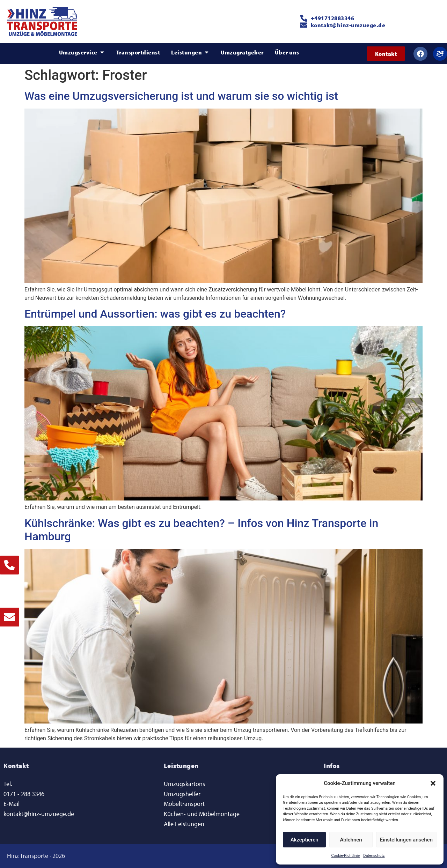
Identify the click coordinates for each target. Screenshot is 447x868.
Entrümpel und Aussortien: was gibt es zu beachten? (155, 314)
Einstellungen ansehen (406, 840)
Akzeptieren (305, 840)
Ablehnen (351, 840)
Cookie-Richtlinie (346, 856)
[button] (433, 783)
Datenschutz (374, 856)
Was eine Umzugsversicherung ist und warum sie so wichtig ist (181, 96)
